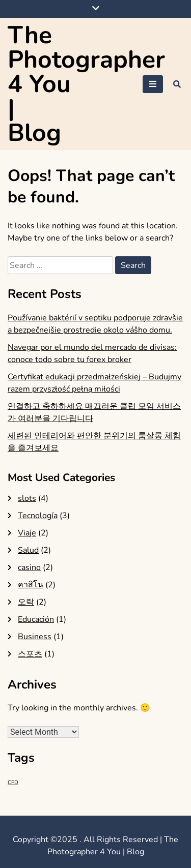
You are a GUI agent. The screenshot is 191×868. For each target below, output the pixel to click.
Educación (36, 619)
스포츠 (30, 654)
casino (29, 567)
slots (27, 498)
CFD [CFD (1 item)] (13, 782)
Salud (28, 550)
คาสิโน (31, 585)
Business (35, 637)
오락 (26, 602)
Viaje (27, 533)
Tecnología (38, 516)
